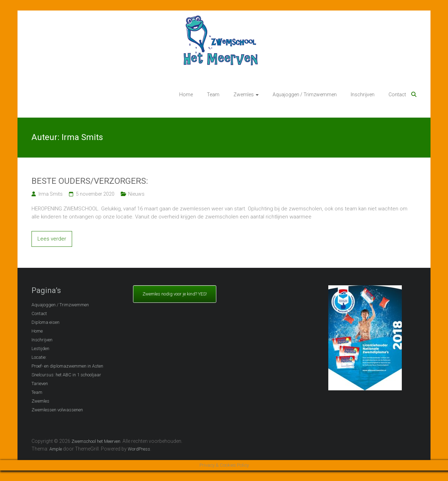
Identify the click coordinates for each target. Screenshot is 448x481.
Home (186, 95)
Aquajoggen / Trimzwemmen (305, 95)
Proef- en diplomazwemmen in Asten (67, 366)
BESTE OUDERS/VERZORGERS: (90, 181)
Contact (397, 95)
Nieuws (136, 194)
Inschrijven (363, 95)
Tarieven (40, 384)
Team (213, 95)
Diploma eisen (45, 322)
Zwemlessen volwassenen (57, 410)
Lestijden (40, 348)
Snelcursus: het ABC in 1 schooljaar (66, 375)
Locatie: (39, 357)
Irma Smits (51, 194)
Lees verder (52, 239)
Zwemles (244, 95)
